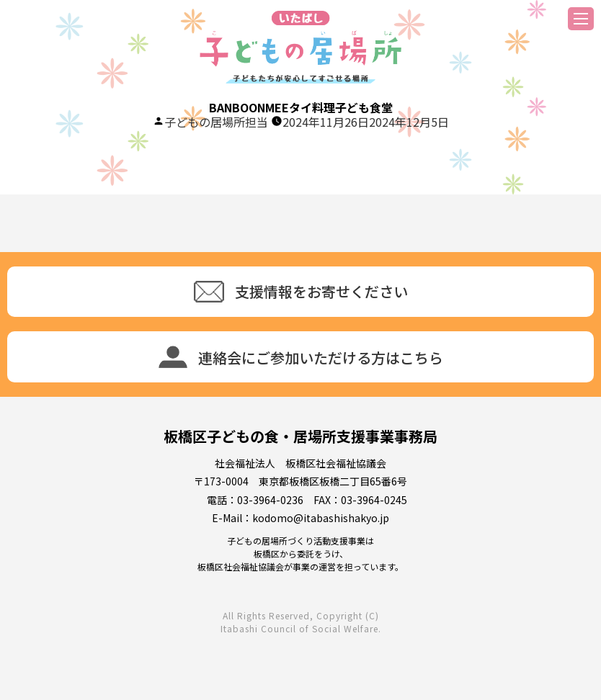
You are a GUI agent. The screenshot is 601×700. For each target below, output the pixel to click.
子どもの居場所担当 (216, 122)
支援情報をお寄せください (301, 292)
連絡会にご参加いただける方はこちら (301, 357)
